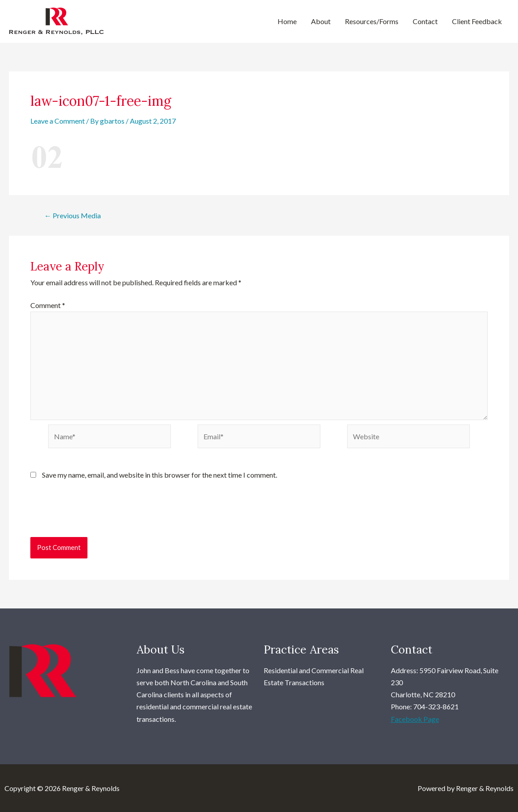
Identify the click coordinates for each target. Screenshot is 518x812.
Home (287, 21)
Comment (48, 305)
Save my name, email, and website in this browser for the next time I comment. (160, 475)
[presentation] (98, 515)
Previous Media (73, 216)
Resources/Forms (372, 21)
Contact (425, 21)
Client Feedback (477, 21)
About (321, 21)
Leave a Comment (58, 121)
